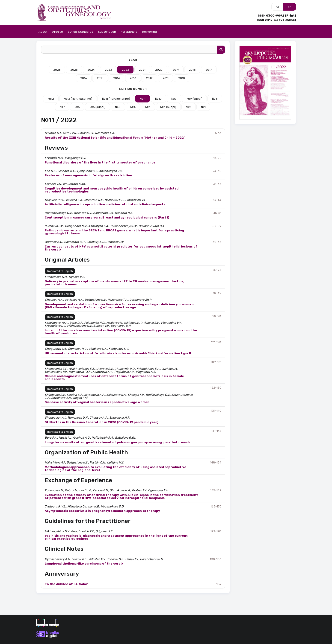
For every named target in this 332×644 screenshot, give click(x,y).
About (43, 32)
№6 (77, 107)
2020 (159, 70)
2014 (117, 78)
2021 (142, 70)
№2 (188, 107)
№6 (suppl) (97, 107)
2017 (209, 70)
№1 (203, 107)
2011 (166, 78)
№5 (118, 107)
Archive (58, 32)
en (290, 7)
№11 (143, 99)
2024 (91, 70)
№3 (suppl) (168, 107)
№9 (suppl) (194, 99)
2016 (84, 78)
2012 (149, 78)
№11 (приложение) (116, 99)
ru (277, 7)
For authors (129, 32)
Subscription (107, 32)
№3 (148, 107)
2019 (176, 70)
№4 (133, 107)
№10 (158, 99)
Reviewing (150, 32)
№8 (215, 99)
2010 (182, 78)
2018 (192, 70)
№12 (51, 99)
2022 (125, 70)
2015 (100, 78)
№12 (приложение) (78, 99)
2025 (74, 70)
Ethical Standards (80, 32)
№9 (174, 99)
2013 (133, 78)
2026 (57, 70)
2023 (108, 70)
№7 (62, 107)
